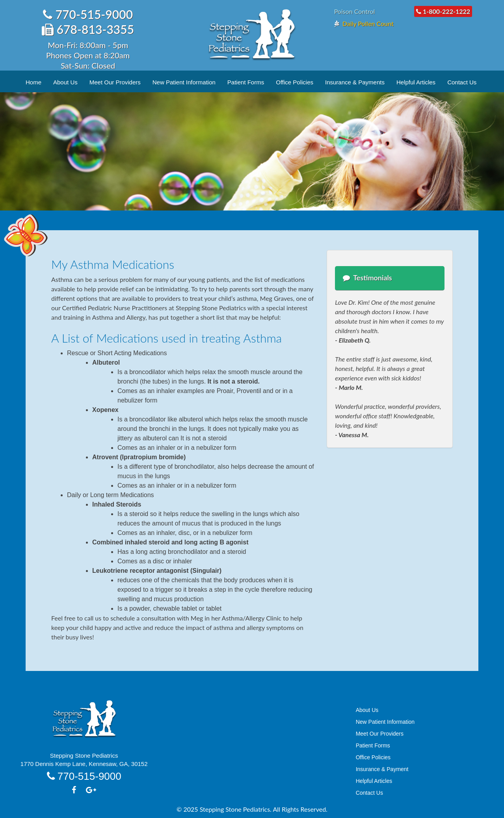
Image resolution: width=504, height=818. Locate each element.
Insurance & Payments (355, 82)
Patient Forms (246, 82)
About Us (65, 82)
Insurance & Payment (382, 769)
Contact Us (462, 82)
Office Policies (295, 82)
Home (33, 82)
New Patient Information (184, 82)
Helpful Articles (416, 82)
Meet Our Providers (115, 82)
